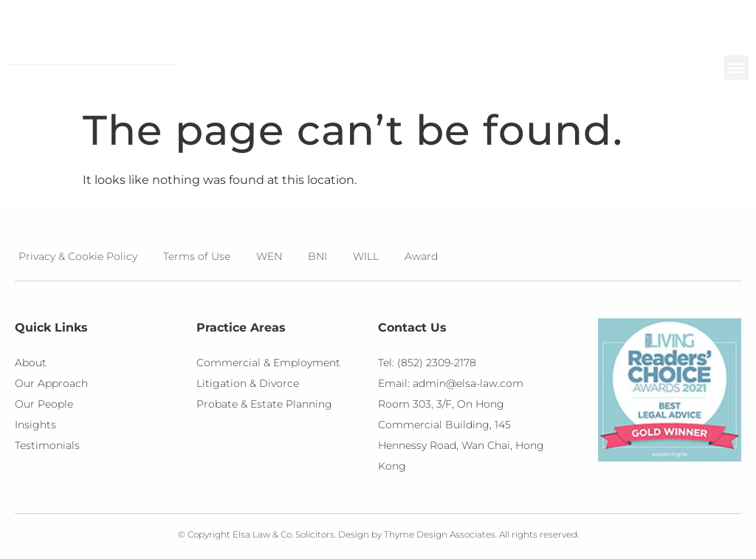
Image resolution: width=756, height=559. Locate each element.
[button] (736, 68)
